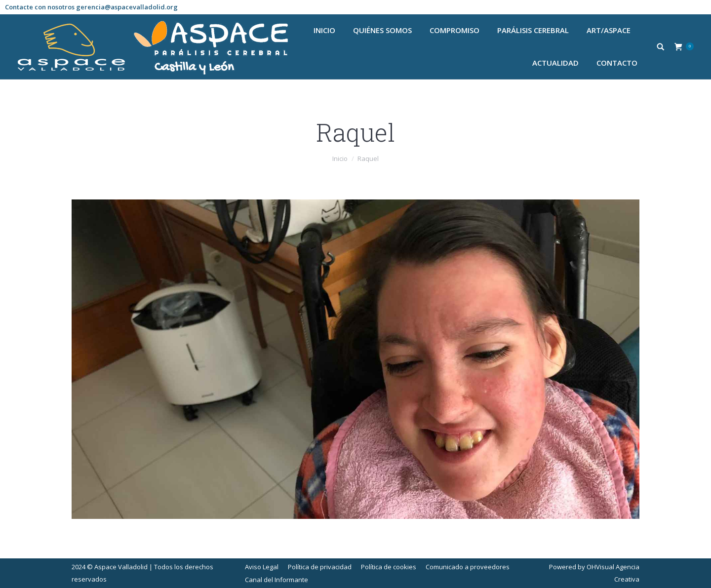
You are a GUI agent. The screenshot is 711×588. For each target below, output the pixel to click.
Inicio (340, 158)
